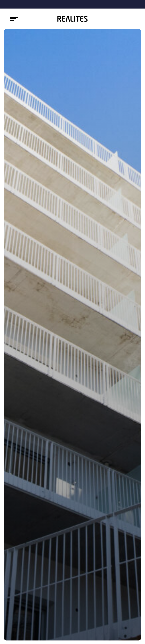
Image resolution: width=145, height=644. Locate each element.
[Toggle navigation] (14, 19)
